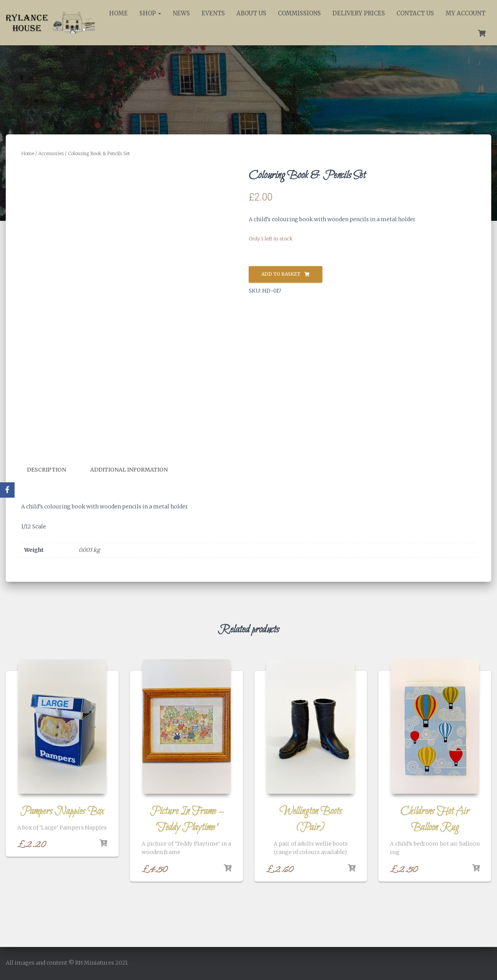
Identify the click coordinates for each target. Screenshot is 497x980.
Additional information (129, 470)
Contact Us (415, 13)
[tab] (52, 470)
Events (213, 13)
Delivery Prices (359, 13)
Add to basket (281, 274)
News (181, 13)
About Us (251, 13)
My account (466, 13)
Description (46, 470)
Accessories (51, 153)
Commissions (299, 13)
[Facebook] (7, 490)
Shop (150, 13)
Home (118, 13)
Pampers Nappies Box (62, 811)
